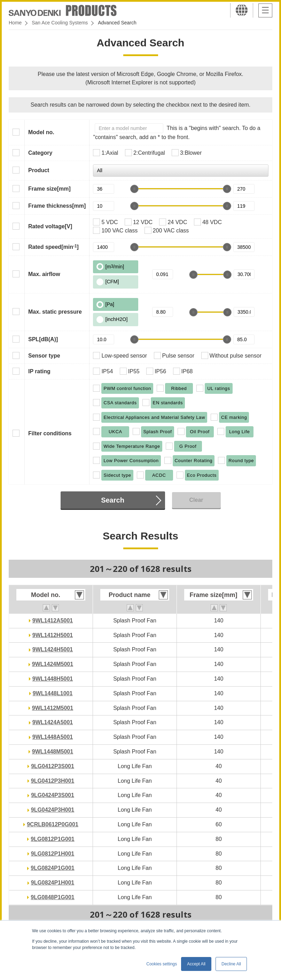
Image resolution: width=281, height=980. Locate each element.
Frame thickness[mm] (57, 206)
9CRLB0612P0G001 (53, 824)
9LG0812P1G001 (52, 839)
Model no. (41, 132)
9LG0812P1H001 (53, 854)
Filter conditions (50, 433)
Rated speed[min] (53, 247)
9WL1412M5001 (53, 708)
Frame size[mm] (49, 189)
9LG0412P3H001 (53, 781)
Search (113, 500)
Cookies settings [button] (162, 964)
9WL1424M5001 (53, 664)
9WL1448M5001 (53, 752)
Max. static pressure (55, 312)
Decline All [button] (231, 964)
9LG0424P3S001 (53, 795)
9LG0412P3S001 (53, 766)
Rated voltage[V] (50, 226)
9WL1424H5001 (53, 649)
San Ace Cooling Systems (60, 23)
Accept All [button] (196, 964)
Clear (196, 500)
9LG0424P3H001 (53, 810)
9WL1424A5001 (53, 722)
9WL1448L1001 (53, 693)
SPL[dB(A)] (43, 339)
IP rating (39, 371)
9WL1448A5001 (53, 737)
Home (15, 23)
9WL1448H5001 (53, 679)
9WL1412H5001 (53, 635)
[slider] (134, 189)
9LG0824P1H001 (53, 883)
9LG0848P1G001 (52, 897)
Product (39, 170)
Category (40, 153)
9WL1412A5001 (53, 621)
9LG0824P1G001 (52, 868)
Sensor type (44, 356)
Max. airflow (44, 274)
